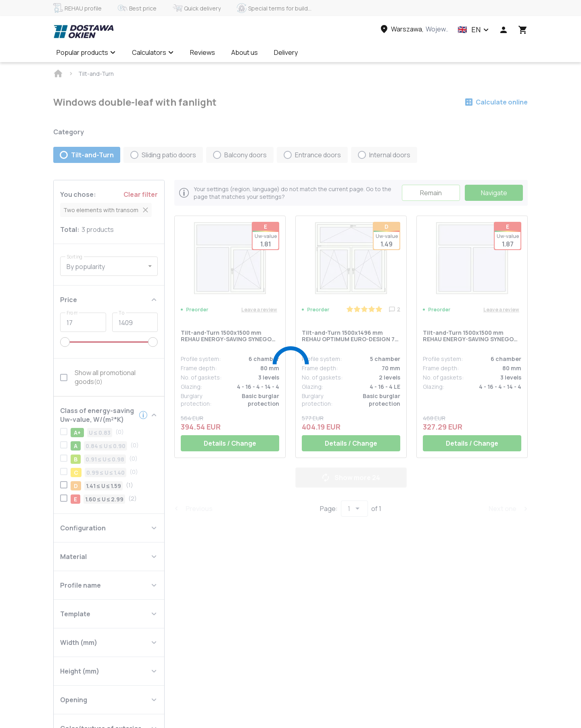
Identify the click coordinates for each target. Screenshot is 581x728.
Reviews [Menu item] (203, 52)
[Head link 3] (414, 29)
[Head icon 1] (504, 30)
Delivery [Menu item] (286, 52)
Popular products (86, 52)
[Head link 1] (84, 31)
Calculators (153, 52)
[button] (473, 30)
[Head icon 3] (523, 30)
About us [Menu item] (245, 52)
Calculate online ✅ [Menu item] (342, 52)
